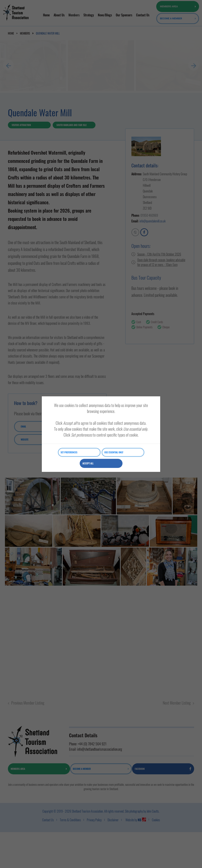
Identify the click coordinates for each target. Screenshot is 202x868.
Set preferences (70, 452)
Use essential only (115, 452)
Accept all (89, 463)
